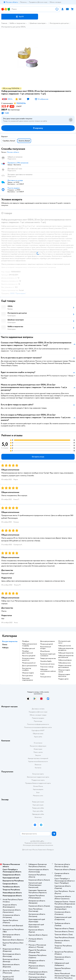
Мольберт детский (28, 648)
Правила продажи (38, 718)
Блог (38, 792)
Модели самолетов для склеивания (65, 666)
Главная (4, 23)
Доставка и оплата (38, 709)
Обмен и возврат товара (38, 715)
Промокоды (38, 721)
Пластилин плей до (47, 667)
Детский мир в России (30, 850)
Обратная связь (38, 734)
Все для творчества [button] (10, 641)
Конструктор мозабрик (27, 669)
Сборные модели (28, 673)
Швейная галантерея (38, 23)
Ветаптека (38, 817)
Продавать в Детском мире (38, 712)
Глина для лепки (46, 677)
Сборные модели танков (64, 671)
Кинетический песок (47, 664)
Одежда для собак (38, 814)
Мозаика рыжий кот (29, 663)
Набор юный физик (65, 660)
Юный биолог (45, 651)
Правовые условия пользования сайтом (38, 843)
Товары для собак (38, 808)
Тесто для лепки (27, 676)
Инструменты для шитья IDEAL (14, 27)
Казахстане (42, 850)
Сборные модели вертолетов (64, 675)
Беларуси (51, 850)
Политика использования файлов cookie (38, 727)
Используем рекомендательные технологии (38, 845)
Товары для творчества (48, 658)
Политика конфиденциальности (38, 724)
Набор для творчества (66, 653)
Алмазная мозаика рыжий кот (28, 659)
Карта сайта (38, 737)
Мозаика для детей (47, 644)
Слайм (42, 674)
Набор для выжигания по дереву (29, 645)
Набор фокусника (64, 663)
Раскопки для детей (29, 656)
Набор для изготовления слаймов (48, 670)
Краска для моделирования (27, 679)
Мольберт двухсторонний (27, 652)
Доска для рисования (47, 641)
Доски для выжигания (29, 666)
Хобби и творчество (17, 23)
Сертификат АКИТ (38, 730)
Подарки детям (63, 679)
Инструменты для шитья (59, 23)
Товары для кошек (38, 802)
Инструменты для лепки (64, 642)
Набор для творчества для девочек (66, 649)
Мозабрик (26, 641)
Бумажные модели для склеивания (48, 655)
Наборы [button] (5, 648)
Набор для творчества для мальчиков (66, 656)
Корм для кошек (38, 805)
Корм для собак (38, 811)
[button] (20, 17)
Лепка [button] (5, 645)
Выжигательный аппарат (46, 648)
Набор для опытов (65, 646)
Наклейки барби (46, 661)
